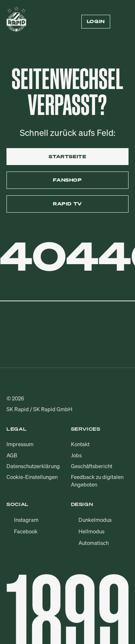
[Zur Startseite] (16, 21)
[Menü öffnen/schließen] (124, 22)
